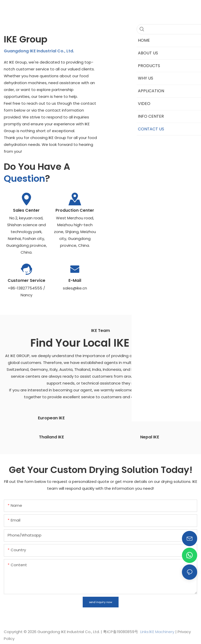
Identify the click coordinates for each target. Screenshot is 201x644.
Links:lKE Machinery (157, 631)
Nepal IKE (150, 436)
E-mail (75, 280)
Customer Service (26, 280)
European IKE (51, 418)
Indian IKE (150, 418)
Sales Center (26, 210)
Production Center (75, 210)
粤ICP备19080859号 (121, 631)
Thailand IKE (51, 436)
